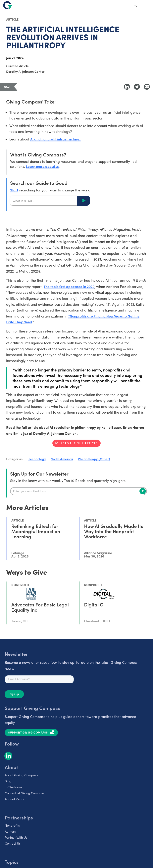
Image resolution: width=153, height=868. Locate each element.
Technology (37, 459)
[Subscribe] (143, 492)
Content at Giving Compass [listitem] (25, 793)
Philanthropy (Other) (94, 459)
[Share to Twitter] (137, 87)
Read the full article (79, 444)
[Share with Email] (147, 87)
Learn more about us (43, 167)
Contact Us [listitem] (13, 844)
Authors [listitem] (10, 832)
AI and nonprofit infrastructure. (56, 139)
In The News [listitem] (13, 787)
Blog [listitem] (8, 781)
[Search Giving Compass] (135, 6)
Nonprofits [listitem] (12, 826)
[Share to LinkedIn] (127, 87)
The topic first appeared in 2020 (70, 287)
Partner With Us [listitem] (16, 838)
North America (62, 459)
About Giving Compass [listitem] (21, 775)
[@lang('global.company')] (8, 5)
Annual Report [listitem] (15, 799)
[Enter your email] (78, 492)
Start (14, 190)
